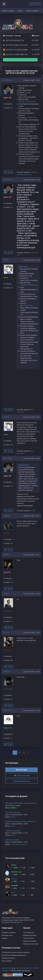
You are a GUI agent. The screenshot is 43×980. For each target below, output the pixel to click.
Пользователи (29, 932)
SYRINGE (33, 172)
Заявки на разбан (30, 941)
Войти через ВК (22, 776)
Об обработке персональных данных (16, 952)
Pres (30, 175)
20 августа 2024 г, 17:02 (31, 711)
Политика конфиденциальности (14, 955)
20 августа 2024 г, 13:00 (31, 458)
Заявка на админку (13, 831)
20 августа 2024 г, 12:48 (31, 260)
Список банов (28, 938)
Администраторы (30, 935)
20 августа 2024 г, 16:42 (31, 672)
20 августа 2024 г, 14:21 (31, 555)
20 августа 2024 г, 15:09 (31, 633)
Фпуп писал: (23, 267)
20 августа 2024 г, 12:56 (31, 417)
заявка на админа (12, 840)
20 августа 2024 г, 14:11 (31, 516)
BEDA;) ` (14, 835)
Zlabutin (33, 253)
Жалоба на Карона (13, 812)
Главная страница (8, 11)
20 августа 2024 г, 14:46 (31, 594)
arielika (25, 175)
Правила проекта (8, 958)
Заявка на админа (32, 11)
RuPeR (19, 175)
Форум (20, 11)
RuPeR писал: (24, 465)
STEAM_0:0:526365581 (27, 102)
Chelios (14, 808)
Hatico (13, 817)
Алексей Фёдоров (10, 710)
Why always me (9, 80)
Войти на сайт (35, 4)
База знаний (7, 961)
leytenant (7, 671)
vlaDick (6, 594)
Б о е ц (6, 632)
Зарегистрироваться (21, 781)
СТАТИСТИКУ (32, 118)
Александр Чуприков (19, 844)
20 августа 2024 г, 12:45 (31, 80)
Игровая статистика (31, 944)
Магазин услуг (7, 935)
